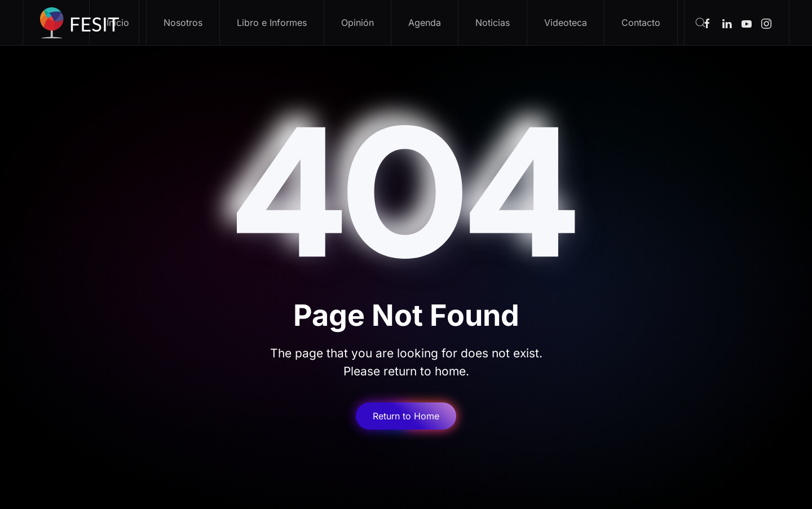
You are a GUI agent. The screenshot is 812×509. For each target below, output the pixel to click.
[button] (700, 23)
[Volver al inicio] (81, 23)
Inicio (118, 23)
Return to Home (406, 416)
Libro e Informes (272, 23)
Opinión (358, 23)
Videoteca (566, 23)
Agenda (425, 23)
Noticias (493, 23)
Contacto (641, 23)
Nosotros (183, 23)
